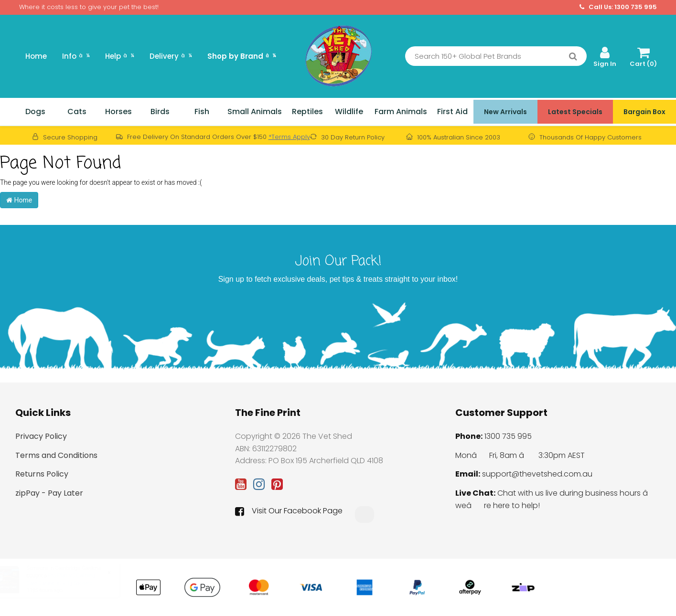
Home (36, 56)
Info (76, 56)
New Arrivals (505, 112)
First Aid (452, 112)
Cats (77, 112)
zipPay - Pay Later (49, 493)
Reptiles (307, 112)
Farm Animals (401, 112)
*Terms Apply (289, 137)
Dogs (35, 112)
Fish (202, 112)
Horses (118, 112)
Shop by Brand (242, 56)
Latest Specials (575, 112)
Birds (160, 112)
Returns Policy (42, 474)
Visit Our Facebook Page (289, 511)
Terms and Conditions (56, 455)
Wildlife (349, 112)
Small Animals (255, 112)
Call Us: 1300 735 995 (618, 7)
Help (120, 56)
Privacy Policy (41, 436)
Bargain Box (644, 112)
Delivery (171, 56)
